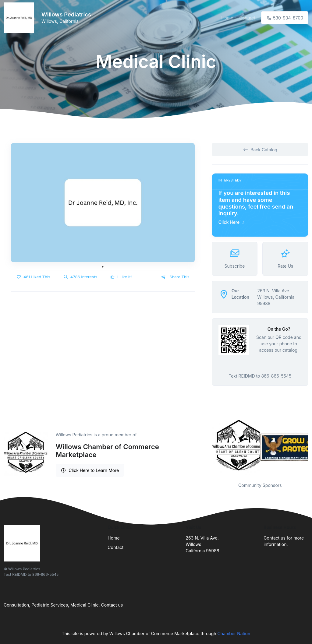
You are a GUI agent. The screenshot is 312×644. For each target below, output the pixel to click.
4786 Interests (80, 277)
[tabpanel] (103, 203)
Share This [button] (175, 277)
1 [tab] (103, 267)
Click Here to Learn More (90, 470)
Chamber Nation (234, 633)
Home (227, 18)
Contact (247, 18)
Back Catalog (260, 150)
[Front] (20, 18)
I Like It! (121, 277)
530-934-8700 (285, 18)
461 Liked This (33, 277)
